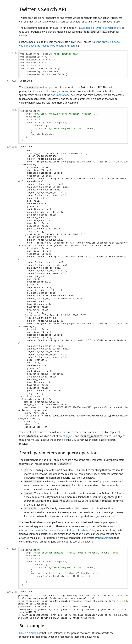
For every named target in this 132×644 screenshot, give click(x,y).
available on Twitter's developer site (101, 28)
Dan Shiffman (106, 538)
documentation (60, 95)
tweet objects (66, 436)
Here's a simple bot (30, 633)
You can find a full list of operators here (66, 530)
